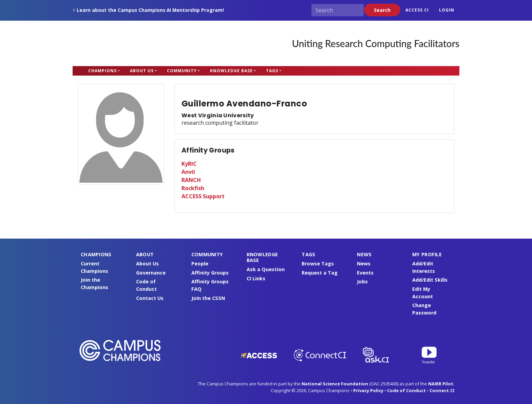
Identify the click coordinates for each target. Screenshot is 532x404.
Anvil (188, 172)
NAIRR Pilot (441, 384)
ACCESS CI (417, 10)
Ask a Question (266, 269)
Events (365, 273)
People (200, 264)
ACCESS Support (203, 196)
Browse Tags (318, 264)
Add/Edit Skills (430, 280)
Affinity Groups (210, 273)
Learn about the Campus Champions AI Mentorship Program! (150, 10)
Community (182, 71)
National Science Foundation (335, 384)
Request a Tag (320, 273)
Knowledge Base (231, 71)
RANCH (191, 180)
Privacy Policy (368, 390)
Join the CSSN (208, 298)
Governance (151, 273)
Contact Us (150, 298)
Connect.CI (442, 390)
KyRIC (189, 164)
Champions (102, 71)
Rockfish (193, 188)
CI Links (256, 278)
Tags (272, 71)
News (364, 264)
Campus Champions (115, 43)
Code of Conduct (406, 390)
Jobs (362, 281)
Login (447, 10)
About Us (142, 71)
